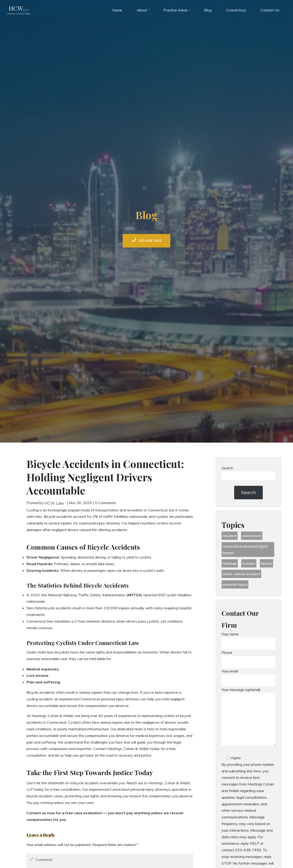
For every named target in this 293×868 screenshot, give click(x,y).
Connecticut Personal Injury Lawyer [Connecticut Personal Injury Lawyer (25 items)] (246, 550)
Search (227, 468)
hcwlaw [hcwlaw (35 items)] (249, 564)
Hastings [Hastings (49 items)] (230, 564)
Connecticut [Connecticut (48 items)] (252, 536)
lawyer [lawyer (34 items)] (267, 564)
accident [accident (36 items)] (230, 536)
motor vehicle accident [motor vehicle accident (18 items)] (242, 575)
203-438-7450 (147, 241)
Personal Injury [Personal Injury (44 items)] (235, 585)
